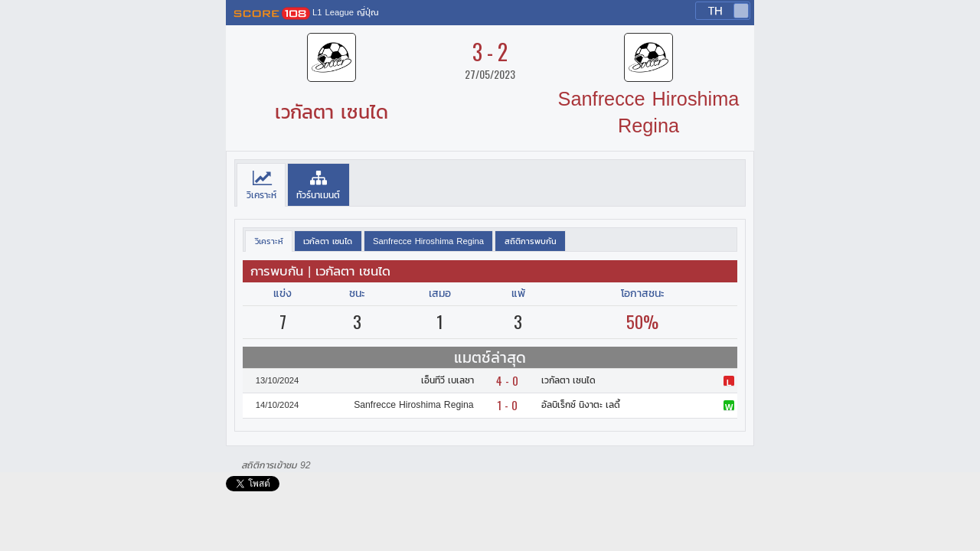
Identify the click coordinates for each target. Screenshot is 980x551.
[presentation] (261, 185)
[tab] (261, 185)
